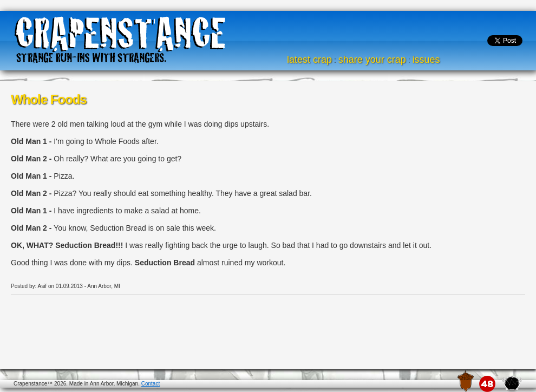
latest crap (309, 60)
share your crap (372, 60)
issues (426, 60)
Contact (151, 384)
